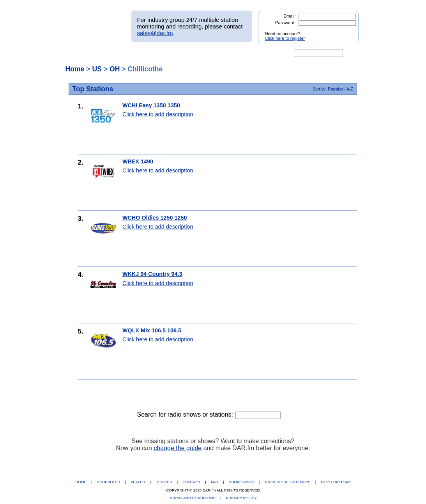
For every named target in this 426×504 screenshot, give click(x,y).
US (97, 69)
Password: (285, 23)
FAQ (215, 482)
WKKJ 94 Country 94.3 (152, 274)
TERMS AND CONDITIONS (193, 498)
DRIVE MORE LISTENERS (288, 482)
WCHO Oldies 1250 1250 (155, 218)
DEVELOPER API (336, 482)
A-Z (350, 89)
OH (115, 69)
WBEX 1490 (138, 161)
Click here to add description (158, 114)
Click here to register (285, 38)
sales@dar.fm (155, 33)
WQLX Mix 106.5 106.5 (152, 330)
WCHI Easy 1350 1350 (151, 105)
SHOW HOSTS (242, 482)
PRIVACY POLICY (241, 498)
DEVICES (164, 482)
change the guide (178, 448)
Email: (289, 16)
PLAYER (138, 482)
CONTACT (192, 482)
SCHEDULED (109, 482)
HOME (81, 482)
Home (75, 69)
